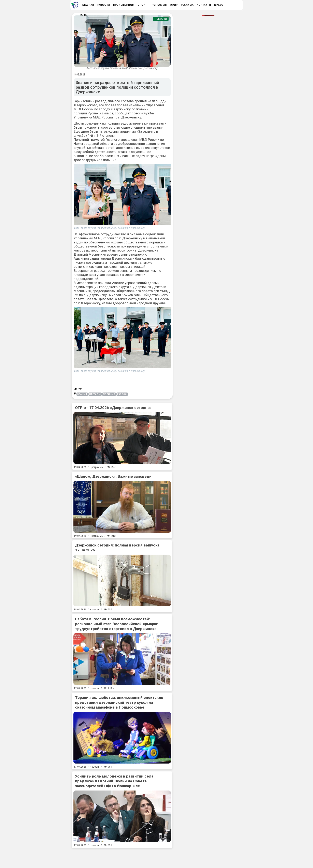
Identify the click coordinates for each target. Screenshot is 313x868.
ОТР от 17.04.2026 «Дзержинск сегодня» (113, 408)
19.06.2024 (80, 74)
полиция (109, 394)
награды (95, 394)
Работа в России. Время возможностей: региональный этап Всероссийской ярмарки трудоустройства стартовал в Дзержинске (117, 624)
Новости (161, 19)
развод (122, 394)
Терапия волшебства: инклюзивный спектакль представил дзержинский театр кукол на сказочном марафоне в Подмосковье (119, 702)
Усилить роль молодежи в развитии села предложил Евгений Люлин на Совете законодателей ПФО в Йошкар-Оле (114, 781)
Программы (97, 467)
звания (82, 394)
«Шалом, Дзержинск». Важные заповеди (113, 476)
